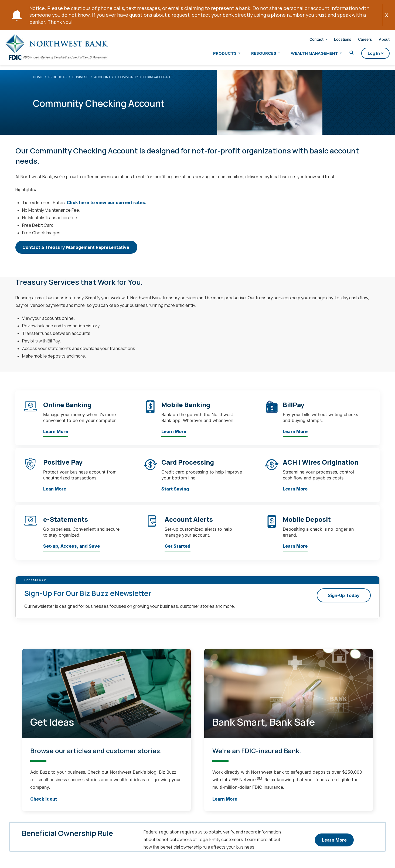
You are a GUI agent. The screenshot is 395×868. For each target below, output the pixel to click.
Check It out (44, 804)
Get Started (178, 552)
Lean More (55, 494)
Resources (255, 54)
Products (216, 54)
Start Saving (175, 494)
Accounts (103, 82)
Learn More (56, 437)
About (375, 40)
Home (38, 82)
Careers (356, 40)
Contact (308, 40)
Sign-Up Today (344, 601)
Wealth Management (306, 54)
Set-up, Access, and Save (71, 552)
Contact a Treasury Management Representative (76, 253)
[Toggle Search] (343, 54)
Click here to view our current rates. (107, 208)
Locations (334, 40)
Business (80, 82)
